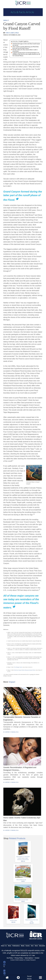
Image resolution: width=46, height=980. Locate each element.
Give (32, 946)
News (10, 946)
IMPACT (6, 20)
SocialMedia (29, 978)
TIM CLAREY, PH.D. (12, 33)
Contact (37, 958)
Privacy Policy (19, 958)
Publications (16, 946)
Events (28, 946)
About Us (4, 946)
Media (23, 946)
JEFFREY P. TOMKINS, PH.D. (12, 732)
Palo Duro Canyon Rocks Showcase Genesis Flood (25, 670)
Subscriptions (29, 958)
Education (42, 946)
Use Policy (10, 958)
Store (36, 946)
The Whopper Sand (18, 667)
